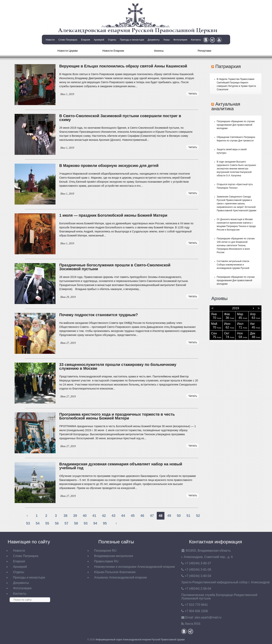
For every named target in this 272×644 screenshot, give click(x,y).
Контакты (196, 40)
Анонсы (159, 51)
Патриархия (228, 66)
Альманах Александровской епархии (120, 577)
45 (133, 516)
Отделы (112, 40)
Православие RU (106, 561)
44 (123, 516)
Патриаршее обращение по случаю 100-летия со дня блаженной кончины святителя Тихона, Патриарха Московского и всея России (236, 245)
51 (188, 516)
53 (28, 523)
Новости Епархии (113, 51)
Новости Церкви (68, 51)
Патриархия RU (105, 551)
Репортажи (204, 51)
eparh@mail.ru (208, 617)
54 (38, 523)
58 (76, 523)
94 (95, 523)
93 (86, 523)
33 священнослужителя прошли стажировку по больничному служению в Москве (118, 366)
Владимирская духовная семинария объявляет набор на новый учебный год (121, 466)
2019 (236, 308)
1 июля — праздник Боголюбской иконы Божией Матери (113, 215)
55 (47, 523)
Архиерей (99, 40)
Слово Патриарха (68, 40)
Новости (50, 40)
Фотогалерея (180, 40)
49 (169, 516)
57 (66, 523)
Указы (166, 40)
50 (179, 516)
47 (152, 516)
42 (104, 516)
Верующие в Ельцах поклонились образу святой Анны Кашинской (123, 66)
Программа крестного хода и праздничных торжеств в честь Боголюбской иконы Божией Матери (117, 416)
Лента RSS (192, 624)
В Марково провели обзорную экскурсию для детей (109, 166)
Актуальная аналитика (226, 106)
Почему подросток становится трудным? (99, 315)
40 (85, 516)
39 (75, 516)
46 (142, 516)
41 (94, 516)
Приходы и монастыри (132, 40)
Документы (154, 40)
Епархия (86, 40)
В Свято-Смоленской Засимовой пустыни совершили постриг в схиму (120, 118)
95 (105, 523)
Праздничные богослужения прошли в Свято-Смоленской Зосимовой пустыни (115, 267)
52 (198, 516)
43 (114, 516)
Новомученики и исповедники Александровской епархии (134, 567)
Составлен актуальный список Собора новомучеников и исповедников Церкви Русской (233, 265)
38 (66, 516)
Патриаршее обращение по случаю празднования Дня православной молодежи (236, 125)
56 (57, 523)
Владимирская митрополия (114, 556)
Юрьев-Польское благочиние (115, 572)
